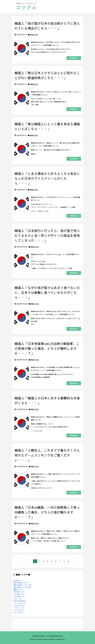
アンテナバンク (19, 610)
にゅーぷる (17, 599)
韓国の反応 (34, 35)
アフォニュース (19, 608)
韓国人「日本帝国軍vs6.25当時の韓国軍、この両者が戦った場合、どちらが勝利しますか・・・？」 (47, 348)
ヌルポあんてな (19, 594)
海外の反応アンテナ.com (22, 585)
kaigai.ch (17, 580)
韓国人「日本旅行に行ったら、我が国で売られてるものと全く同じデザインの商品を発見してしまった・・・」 (47, 236)
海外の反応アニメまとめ (22, 587)
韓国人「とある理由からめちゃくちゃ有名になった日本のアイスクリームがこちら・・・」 (47, 178)
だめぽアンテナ (19, 592)
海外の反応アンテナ (21, 583)
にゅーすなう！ (19, 612)
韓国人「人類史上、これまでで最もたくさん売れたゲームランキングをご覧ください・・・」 (47, 455)
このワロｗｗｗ (19, 605)
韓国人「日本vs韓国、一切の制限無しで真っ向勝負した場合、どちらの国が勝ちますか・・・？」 (47, 512)
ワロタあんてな (19, 596)
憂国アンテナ (18, 589)
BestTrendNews (20, 601)
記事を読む (74, 58)
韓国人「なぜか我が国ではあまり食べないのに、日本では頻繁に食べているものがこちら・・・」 (47, 293)
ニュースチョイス (20, 603)
